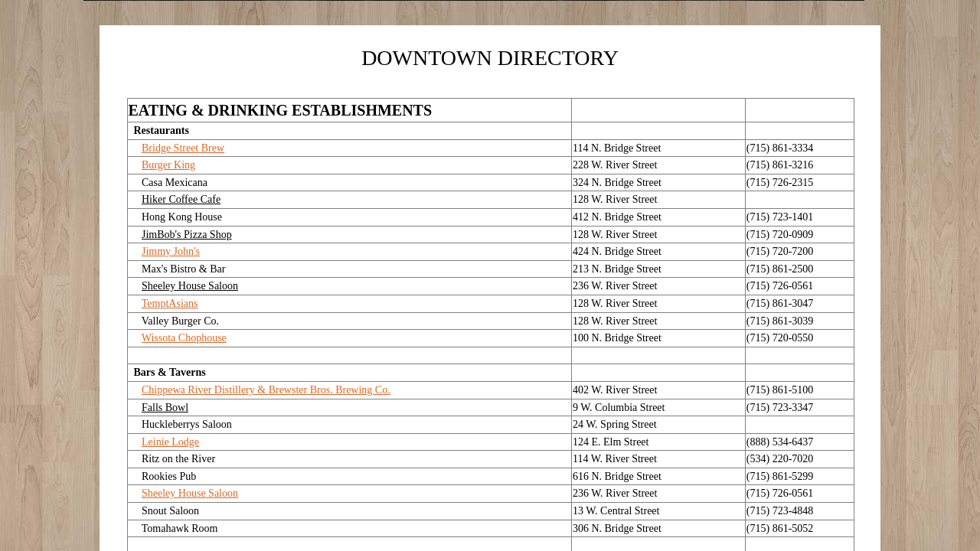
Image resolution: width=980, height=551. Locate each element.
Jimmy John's (171, 251)
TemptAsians (170, 303)
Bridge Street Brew (183, 148)
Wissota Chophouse (184, 338)
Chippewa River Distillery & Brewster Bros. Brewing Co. (266, 390)
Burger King (168, 165)
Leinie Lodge (170, 442)
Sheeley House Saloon (190, 493)
